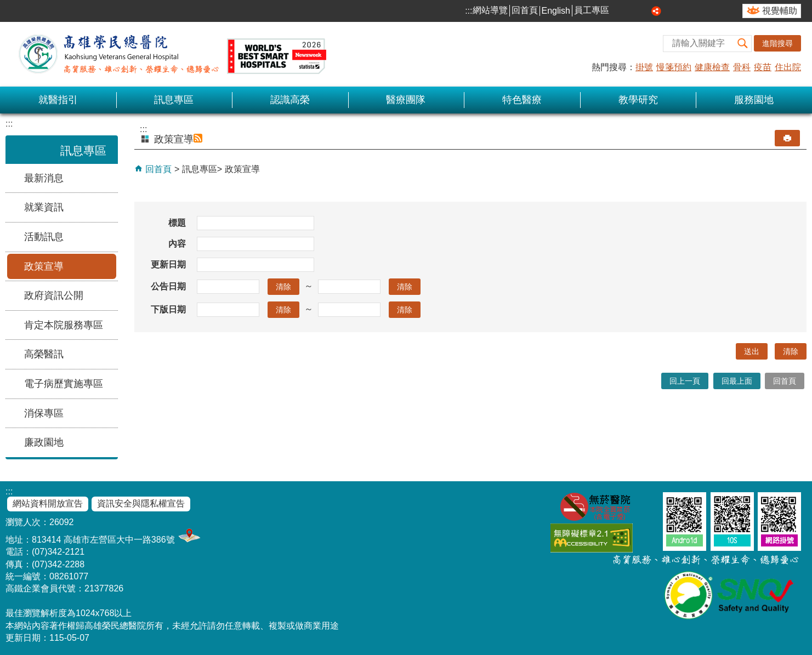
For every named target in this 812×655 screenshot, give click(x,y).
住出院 (788, 67)
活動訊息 (44, 237)
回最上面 (737, 381)
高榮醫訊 (44, 354)
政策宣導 (44, 266)
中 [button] (632, 11)
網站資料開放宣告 (48, 503)
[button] (743, 44)
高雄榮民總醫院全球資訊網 (170, 54)
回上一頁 (685, 381)
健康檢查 (712, 67)
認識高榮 (290, 100)
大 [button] (644, 11)
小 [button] (620, 11)
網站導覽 (490, 10)
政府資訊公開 (54, 295)
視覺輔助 (780, 11)
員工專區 (592, 10)
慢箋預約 (674, 67)
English (556, 11)
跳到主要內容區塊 (6, 6)
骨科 (742, 67)
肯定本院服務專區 (64, 325)
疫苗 (763, 67)
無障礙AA (592, 538)
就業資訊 (44, 207)
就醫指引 (58, 100)
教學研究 (638, 100)
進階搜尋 (777, 43)
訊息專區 (174, 100)
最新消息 (44, 178)
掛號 (644, 67)
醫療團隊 (406, 100)
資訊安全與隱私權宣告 (141, 503)
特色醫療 (522, 100)
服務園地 (754, 100)
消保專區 (44, 413)
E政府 (649, 536)
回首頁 (525, 10)
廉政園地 (44, 442)
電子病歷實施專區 (64, 384)
